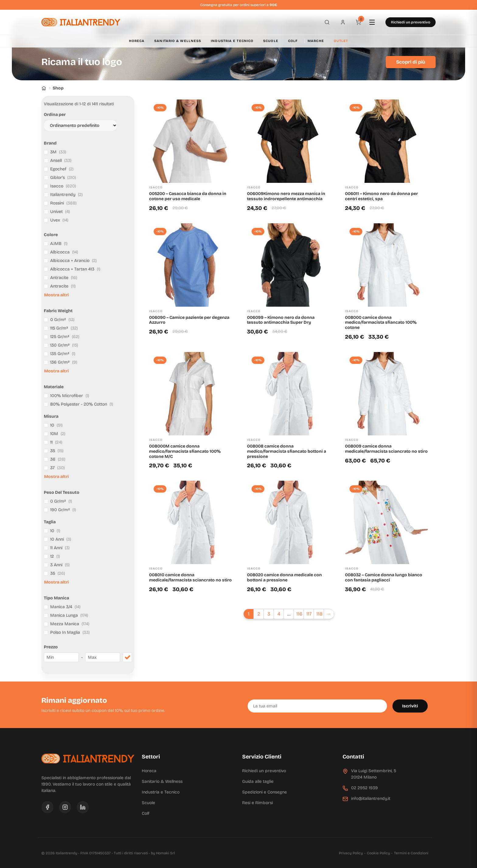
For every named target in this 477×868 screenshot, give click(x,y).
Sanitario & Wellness (178, 41)
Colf (293, 41)
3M (58, 152)
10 (56, 425)
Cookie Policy (378, 853)
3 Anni (60, 565)
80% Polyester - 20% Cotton (82, 404)
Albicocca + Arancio (73, 261)
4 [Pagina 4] (279, 614)
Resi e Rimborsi (258, 803)
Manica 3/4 (65, 607)
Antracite (64, 278)
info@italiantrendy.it (371, 798)
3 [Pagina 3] (269, 614)
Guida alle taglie (258, 781)
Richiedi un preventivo (411, 22)
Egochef (62, 169)
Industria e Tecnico (232, 41)
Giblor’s (63, 178)
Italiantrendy (66, 195)
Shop (58, 88)
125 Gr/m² (65, 337)
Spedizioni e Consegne (265, 792)
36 (58, 459)
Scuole (271, 41)
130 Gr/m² (64, 345)
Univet (60, 212)
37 (57, 468)
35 (57, 451)
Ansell (61, 160)
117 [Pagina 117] (309, 614)
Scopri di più (411, 62)
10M (58, 434)
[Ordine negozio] (80, 125)
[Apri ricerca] (324, 22)
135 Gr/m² (63, 354)
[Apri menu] (375, 22)
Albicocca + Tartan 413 (75, 269)
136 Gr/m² (64, 362)
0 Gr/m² (62, 320)
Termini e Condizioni (411, 853)
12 (55, 556)
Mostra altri (56, 295)
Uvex (59, 220)
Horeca (137, 41)
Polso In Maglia (70, 632)
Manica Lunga (69, 615)
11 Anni (60, 548)
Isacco (63, 186)
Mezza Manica (70, 624)
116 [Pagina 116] (299, 614)
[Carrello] (358, 22)
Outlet (341, 41)
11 (56, 442)
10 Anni (61, 539)
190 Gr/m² (63, 510)
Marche (316, 41)
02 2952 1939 (364, 788)
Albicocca (64, 252)
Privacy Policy (351, 853)
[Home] (44, 88)
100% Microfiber (70, 396)
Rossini (63, 203)
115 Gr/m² (64, 328)
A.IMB (59, 244)
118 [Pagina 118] (319, 614)
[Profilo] (341, 22)
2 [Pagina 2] (259, 614)
